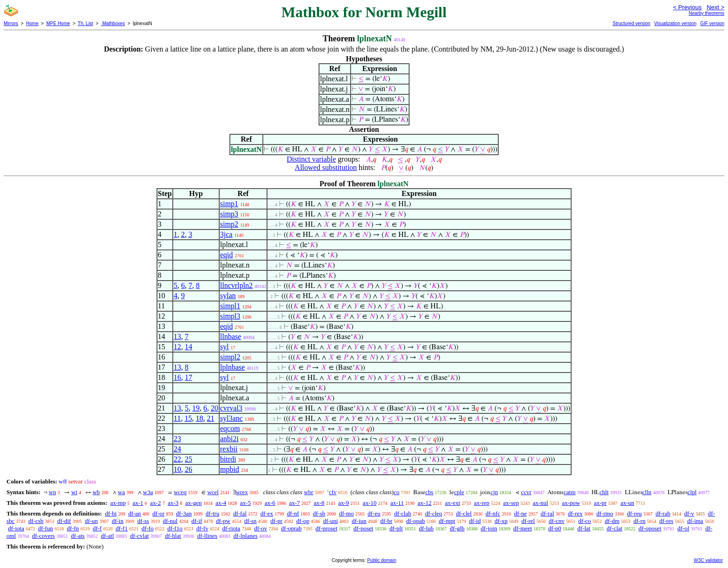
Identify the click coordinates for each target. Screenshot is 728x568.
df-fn (73, 528)
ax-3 (173, 503)
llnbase (231, 336)
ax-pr (600, 503)
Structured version (631, 23)
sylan (228, 296)
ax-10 (370, 503)
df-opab (416, 521)
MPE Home (58, 23)
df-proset (327, 528)
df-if (197, 521)
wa (121, 492)
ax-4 (221, 503)
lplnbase (232, 367)
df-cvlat (139, 536)
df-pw (223, 521)
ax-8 (319, 503)
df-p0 (555, 528)
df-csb (36, 521)
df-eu (374, 513)
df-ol (683, 528)
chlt (604, 492)
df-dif (64, 521)
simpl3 (230, 316)
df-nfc (493, 513)
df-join (489, 528)
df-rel (528, 521)
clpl (692, 492)
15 (188, 418)
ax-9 (344, 503)
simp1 (229, 204)
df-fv (202, 528)
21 (210, 418)
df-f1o (175, 528)
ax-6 (270, 503)
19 (196, 408)
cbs (429, 492)
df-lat (584, 528)
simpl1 (230, 306)
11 (177, 418)
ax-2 (155, 503)
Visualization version (675, 23)
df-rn (639, 521)
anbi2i (229, 439)
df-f (97, 528)
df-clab (403, 513)
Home (32, 23)
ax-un (627, 503)
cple (459, 492)
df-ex (267, 513)
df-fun (46, 528)
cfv (333, 492)
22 (177, 459)
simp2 (229, 224)
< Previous (687, 7)
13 (177, 336)
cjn (494, 492)
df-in (118, 521)
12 (177, 347)
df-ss (143, 521)
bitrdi (228, 459)
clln (647, 492)
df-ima (695, 521)
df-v (689, 513)
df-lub (426, 528)
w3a (148, 492)
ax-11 (397, 503)
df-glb (457, 528)
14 (188, 347)
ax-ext (453, 503)
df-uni (331, 521)
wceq (180, 492)
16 (177, 377)
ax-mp (118, 503)
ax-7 (295, 503)
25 (188, 459)
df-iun (359, 521)
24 (177, 449)
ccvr (526, 492)
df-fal (240, 513)
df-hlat (173, 536)
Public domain (382, 560)
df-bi (111, 513)
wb (96, 492)
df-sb (319, 513)
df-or (158, 513)
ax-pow (571, 503)
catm (569, 492)
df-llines (207, 536)
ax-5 (245, 503)
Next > (715, 7)
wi (74, 492)
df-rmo (605, 513)
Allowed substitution (326, 167)
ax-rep (482, 503)
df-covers (43, 536)
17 (188, 377)
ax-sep (511, 503)
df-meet (522, 528)
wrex (242, 492)
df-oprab (291, 528)
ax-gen (193, 503)
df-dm (612, 521)
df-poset (363, 528)
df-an (134, 513)
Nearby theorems (706, 13)
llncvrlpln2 (236, 285)
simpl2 (230, 357)
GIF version (712, 23)
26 (188, 469)
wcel (213, 492)
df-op (303, 521)
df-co (584, 521)
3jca (226, 234)
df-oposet (650, 528)
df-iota (16, 528)
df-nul (170, 521)
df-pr (276, 521)
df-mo (346, 513)
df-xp (501, 521)
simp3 (229, 214)
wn (52, 492)
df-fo (148, 528)
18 (199, 418)
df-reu (634, 513)
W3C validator (708, 560)
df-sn (250, 521)
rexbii (229, 449)
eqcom (230, 428)
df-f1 (122, 528)
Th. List (86, 23)
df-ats (78, 536)
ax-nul (540, 503)
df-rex (575, 513)
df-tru (213, 513)
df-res (666, 521)
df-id (475, 521)
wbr (308, 492)
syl (224, 347)
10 (177, 469)
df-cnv (557, 521)
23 (177, 439)
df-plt (396, 528)
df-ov (260, 528)
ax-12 (425, 503)
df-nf (293, 513)
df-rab (663, 513)
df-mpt (447, 521)
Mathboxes (113, 23)
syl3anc (231, 418)
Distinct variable (311, 159)
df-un (91, 521)
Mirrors (11, 23)
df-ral (547, 513)
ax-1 (138, 503)
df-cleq (433, 513)
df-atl (107, 536)
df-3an (184, 513)
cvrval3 (231, 408)
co (396, 492)
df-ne (520, 513)
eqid (227, 255)
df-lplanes (246, 536)
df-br (386, 521)
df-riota (231, 528)
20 (214, 408)
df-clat (614, 528)
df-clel (464, 513)
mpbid (230, 469)
